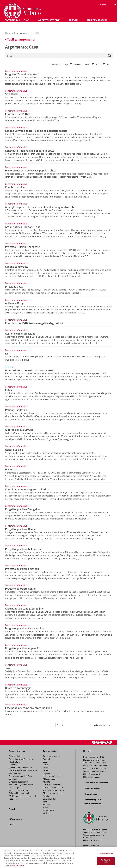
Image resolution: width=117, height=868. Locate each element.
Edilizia (46, 768)
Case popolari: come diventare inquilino (29, 708)
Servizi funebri (49, 799)
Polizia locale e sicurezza (54, 790)
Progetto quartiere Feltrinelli (22, 569)
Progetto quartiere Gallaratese (23, 549)
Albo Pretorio (15, 762)
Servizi (73, 26)
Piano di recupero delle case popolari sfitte (31, 170)
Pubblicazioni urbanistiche (20, 768)
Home (8, 33)
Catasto (10, 390)
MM (85, 765)
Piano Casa (12, 469)
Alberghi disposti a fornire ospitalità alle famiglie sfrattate (40, 207)
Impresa (46, 773)
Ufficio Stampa (97, 26)
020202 (99, 840)
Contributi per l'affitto (18, 114)
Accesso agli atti (16, 787)
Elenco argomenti (23, 33)
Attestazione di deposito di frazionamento (30, 370)
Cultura (46, 765)
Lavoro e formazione (52, 776)
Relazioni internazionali (19, 793)
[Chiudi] (114, 857)
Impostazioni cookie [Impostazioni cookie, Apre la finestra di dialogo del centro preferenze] (106, 853)
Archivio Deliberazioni (18, 790)
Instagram (106, 742)
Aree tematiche (49, 26)
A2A (105, 763)
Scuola (46, 796)
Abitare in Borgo (15, 303)
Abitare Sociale (14, 449)
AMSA (92, 763)
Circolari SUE (15, 765)
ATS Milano (101, 760)
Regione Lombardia (91, 757)
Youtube (102, 742)
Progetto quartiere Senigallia (22, 509)
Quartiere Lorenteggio (18, 688)
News (108, 64)
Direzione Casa (14, 286)
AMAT (98, 763)
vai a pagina (99, 725)
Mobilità (47, 782)
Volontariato (48, 810)
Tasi (7, 668)
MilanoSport (88, 777)
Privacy (86, 846)
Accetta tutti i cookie (106, 861)
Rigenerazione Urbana (53, 793)
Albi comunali (15, 773)
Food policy (14, 799)
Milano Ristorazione (91, 774)
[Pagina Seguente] (63, 725)
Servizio (98, 64)
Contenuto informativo (81, 64)
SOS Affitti (11, 94)
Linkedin (110, 742)
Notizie (12, 824)
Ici (6, 353)
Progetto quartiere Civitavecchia (24, 628)
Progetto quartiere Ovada (20, 529)
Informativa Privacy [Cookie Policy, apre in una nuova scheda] (17, 865)
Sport (45, 802)
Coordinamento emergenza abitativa (27, 489)
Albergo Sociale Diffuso (19, 430)
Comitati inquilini (15, 187)
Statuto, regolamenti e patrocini (23, 770)
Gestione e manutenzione (20, 333)
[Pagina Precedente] (53, 725)
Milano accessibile (51, 779)
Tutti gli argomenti (21, 39)
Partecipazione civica (52, 785)
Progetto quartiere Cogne (20, 588)
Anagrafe (47, 759)
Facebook (94, 742)
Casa (45, 762)
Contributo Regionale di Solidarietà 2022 (29, 151)
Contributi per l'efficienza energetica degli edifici (34, 323)
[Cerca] (109, 56)
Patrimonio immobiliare (53, 787)
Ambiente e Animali (52, 756)
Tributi (46, 807)
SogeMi (98, 777)
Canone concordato (17, 266)
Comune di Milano (17, 26)
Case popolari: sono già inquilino (24, 608)
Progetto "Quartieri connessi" (23, 247)
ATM (85, 763)
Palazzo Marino (16, 756)
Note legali (95, 846)
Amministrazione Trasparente (22, 759)
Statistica (47, 804)
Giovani (46, 770)
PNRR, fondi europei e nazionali (23, 796)
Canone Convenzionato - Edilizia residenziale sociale (36, 131)
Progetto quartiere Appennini (23, 648)
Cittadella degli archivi (19, 782)
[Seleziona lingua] (108, 12)
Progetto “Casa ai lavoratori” (22, 74)
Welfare (46, 813)
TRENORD (95, 768)
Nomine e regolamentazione (21, 785)
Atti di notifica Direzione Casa (23, 227)
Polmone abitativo (16, 410)
